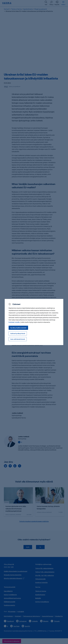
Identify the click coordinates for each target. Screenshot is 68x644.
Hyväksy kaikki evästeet (18, 328)
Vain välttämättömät (18, 339)
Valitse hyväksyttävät (18, 333)
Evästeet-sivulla (14, 322)
